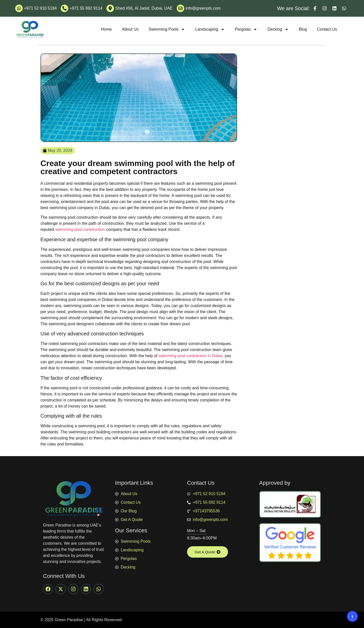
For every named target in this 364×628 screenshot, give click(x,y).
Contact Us (327, 29)
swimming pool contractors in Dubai (190, 356)
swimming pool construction (81, 229)
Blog (303, 29)
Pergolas (246, 29)
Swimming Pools (167, 29)
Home (107, 29)
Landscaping (210, 29)
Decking (278, 29)
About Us (130, 29)
